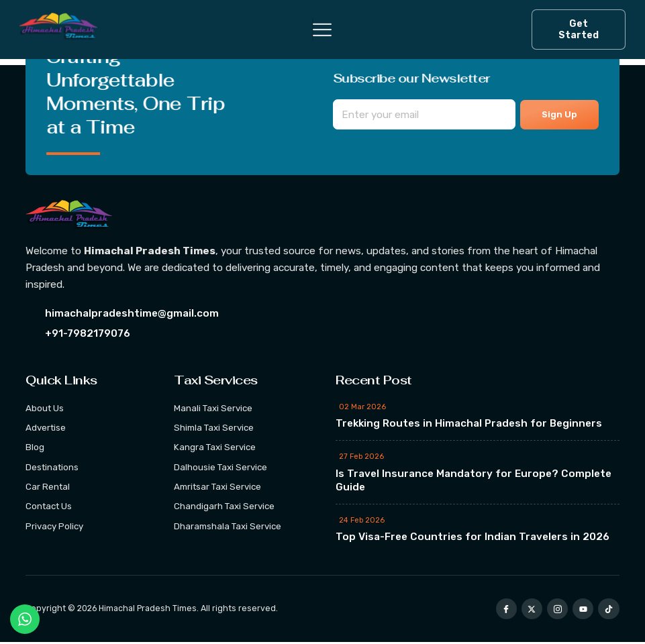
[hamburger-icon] (313, 30)
